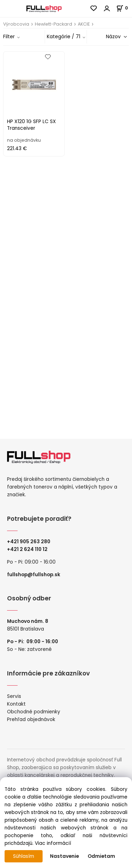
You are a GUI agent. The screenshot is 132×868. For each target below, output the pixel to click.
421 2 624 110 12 (29, 549)
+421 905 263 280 (29, 542)
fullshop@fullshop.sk (34, 575)
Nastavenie (64, 856)
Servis (14, 696)
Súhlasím (24, 856)
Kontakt (16, 704)
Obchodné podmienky (34, 712)
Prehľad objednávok (31, 719)
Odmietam (101, 856)
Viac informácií (53, 843)
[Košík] (124, 8)
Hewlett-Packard (54, 24)
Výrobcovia (16, 24)
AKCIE (84, 24)
